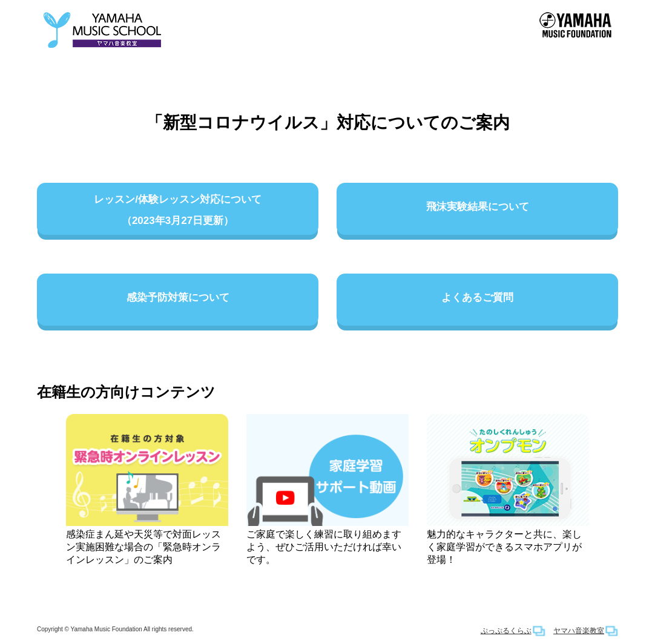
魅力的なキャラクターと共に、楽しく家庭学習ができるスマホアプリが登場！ (508, 489)
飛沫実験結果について (477, 211)
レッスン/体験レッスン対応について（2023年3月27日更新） (178, 211)
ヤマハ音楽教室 (579, 631)
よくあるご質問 (477, 302)
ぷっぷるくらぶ (506, 631)
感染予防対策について (178, 302)
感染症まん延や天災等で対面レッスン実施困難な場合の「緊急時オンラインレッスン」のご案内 (147, 489)
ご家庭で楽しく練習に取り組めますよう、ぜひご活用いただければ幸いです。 (327, 489)
